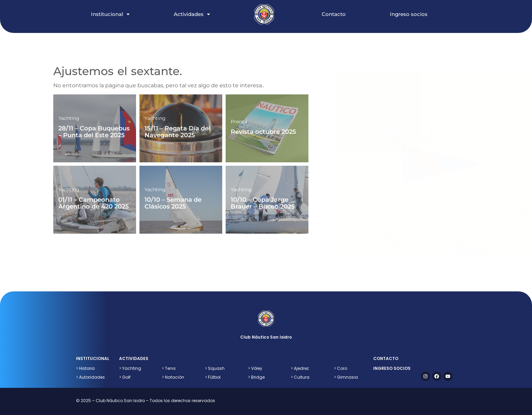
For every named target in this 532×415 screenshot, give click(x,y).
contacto (386, 358)
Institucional (110, 14)
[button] (117, 7)
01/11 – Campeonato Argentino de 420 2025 (94, 203)
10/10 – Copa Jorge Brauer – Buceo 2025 (263, 203)
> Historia (85, 368)
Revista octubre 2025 (263, 132)
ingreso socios (392, 368)
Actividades (192, 14)
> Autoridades (90, 377)
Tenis (169, 368)
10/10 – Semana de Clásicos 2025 (173, 203)
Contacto (334, 14)
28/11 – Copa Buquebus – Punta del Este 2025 (94, 132)
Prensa (239, 122)
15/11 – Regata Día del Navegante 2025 (177, 132)
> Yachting (130, 368)
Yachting (69, 118)
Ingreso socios (409, 14)
